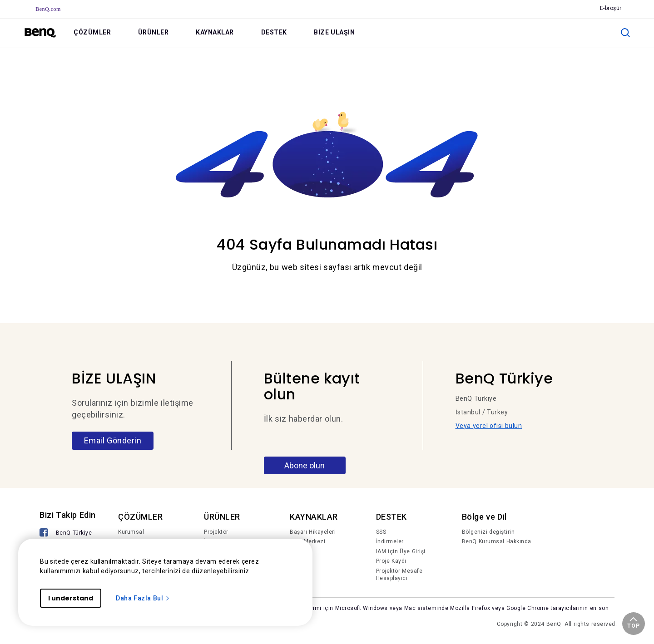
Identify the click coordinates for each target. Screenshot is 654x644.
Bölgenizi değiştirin (488, 532)
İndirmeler (390, 541)
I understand (71, 598)
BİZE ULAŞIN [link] (334, 32)
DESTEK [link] (274, 32)
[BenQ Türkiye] (66, 533)
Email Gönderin (113, 440)
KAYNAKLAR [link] (215, 32)
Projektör (216, 532)
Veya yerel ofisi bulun (489, 426)
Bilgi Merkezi (307, 541)
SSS (381, 532)
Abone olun (305, 465)
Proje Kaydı (391, 561)
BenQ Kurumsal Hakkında (497, 541)
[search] (625, 33)
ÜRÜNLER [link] (154, 32)
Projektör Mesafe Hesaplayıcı (399, 575)
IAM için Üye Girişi (401, 551)
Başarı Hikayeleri (313, 532)
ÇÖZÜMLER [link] (92, 32)
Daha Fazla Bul (143, 598)
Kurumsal (131, 532)
